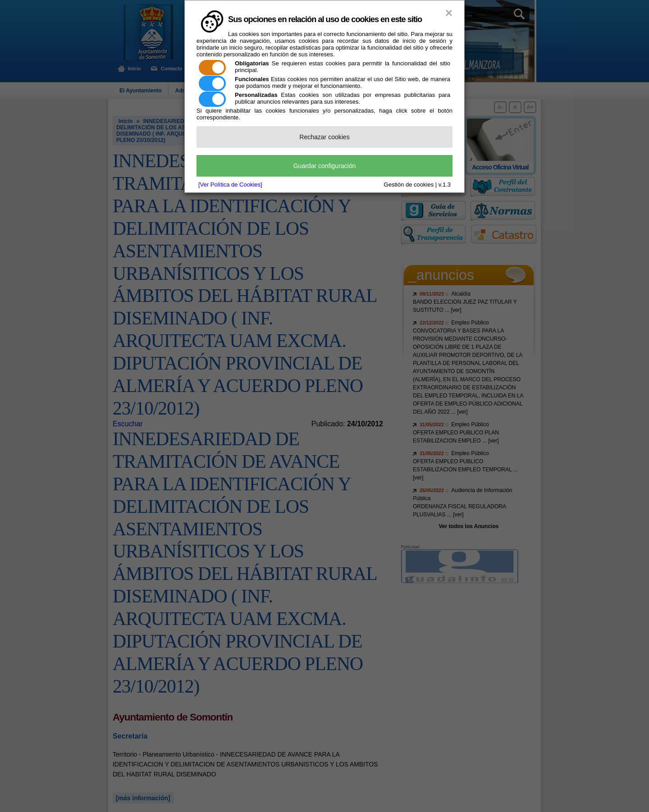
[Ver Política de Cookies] (230, 185)
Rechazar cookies (324, 137)
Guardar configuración (325, 166)
